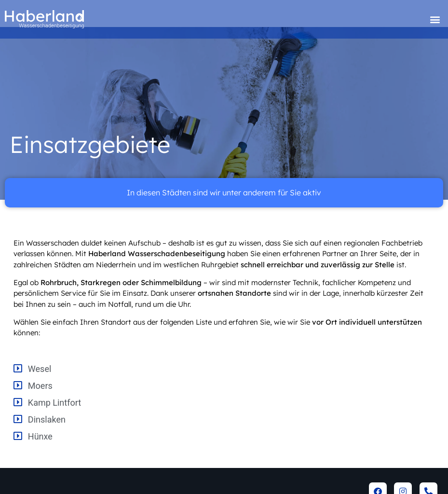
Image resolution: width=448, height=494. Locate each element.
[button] (435, 20)
